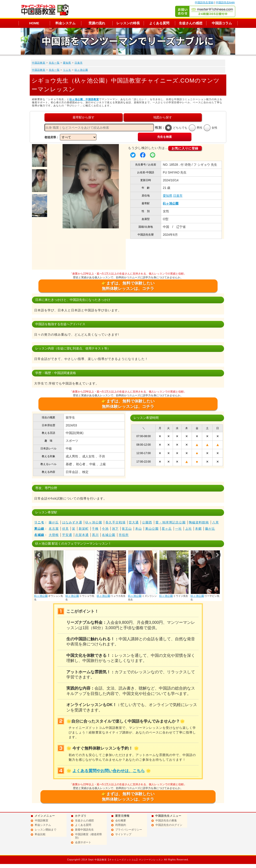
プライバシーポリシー (129, 830)
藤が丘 (54, 522)
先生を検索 (165, 137)
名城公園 (109, 535)
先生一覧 (54, 63)
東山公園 (152, 529)
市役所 (124, 535)
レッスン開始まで (46, 830)
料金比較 (40, 834)
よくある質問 (159, 23)
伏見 (65, 529)
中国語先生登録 (204, 2)
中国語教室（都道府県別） (88, 836)
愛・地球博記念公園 (171, 522)
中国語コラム (222, 23)
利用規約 (121, 825)
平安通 (67, 535)
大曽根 (54, 535)
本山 (138, 529)
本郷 (198, 529)
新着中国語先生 (84, 830)
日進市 (79, 63)
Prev (39, 555)
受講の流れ (97, 23)
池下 (115, 529)
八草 (216, 522)
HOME (34, 23)
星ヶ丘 (167, 529)
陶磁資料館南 (199, 522)
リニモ (67, 70)
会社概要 (121, 820)
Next (217, 555)
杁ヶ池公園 (81, 70)
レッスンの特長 (128, 23)
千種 (95, 529)
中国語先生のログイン (169, 825)
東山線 (39, 529)
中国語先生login (225, 2)
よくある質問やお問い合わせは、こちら (109, 771)
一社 (178, 529)
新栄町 (84, 529)
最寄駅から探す (84, 117)
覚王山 (127, 529)
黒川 (95, 535)
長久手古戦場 (115, 522)
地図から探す (163, 117)
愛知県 (67, 63)
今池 (105, 529)
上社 (189, 529)
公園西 (147, 522)
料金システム (65, 23)
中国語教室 (39, 63)
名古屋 (54, 529)
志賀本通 (82, 535)
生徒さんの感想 (191, 23)
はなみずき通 (72, 522)
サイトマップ (123, 834)
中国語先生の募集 (166, 820)
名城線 (39, 535)
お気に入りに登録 (185, 148)
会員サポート (83, 842)
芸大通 (134, 522)
